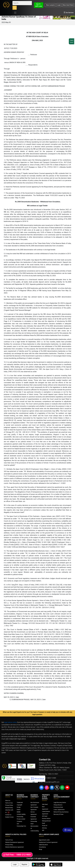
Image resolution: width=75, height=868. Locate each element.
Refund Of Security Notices (61, 812)
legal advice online (10, 722)
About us (8, 801)
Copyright (19, 805)
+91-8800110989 (50, 778)
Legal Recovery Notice (60, 802)
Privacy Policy (9, 805)
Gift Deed (45, 816)
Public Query (72, 41)
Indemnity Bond (43, 845)
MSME (19, 812)
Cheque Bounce (58, 805)
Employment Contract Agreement (48, 842)
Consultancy (42, 847)
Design (19, 807)
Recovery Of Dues (58, 814)
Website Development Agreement (15, 842)
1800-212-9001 (53, 774)
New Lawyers (50, 5)
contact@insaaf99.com (51, 782)
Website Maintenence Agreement (14, 847)
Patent (19, 810)
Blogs (41, 849)
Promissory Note (58, 807)
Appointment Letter (44, 840)
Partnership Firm (21, 826)
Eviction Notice (46, 818)
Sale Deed (45, 804)
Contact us (8, 815)
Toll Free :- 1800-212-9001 (17, 855)
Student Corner (9, 817)
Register (24, 865)
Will (43, 830)
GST (18, 824)
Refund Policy (9, 808)
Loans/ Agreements (59, 810)
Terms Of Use (9, 840)
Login (59, 5)
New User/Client (68, 5)
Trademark (20, 802)
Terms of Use (9, 803)
